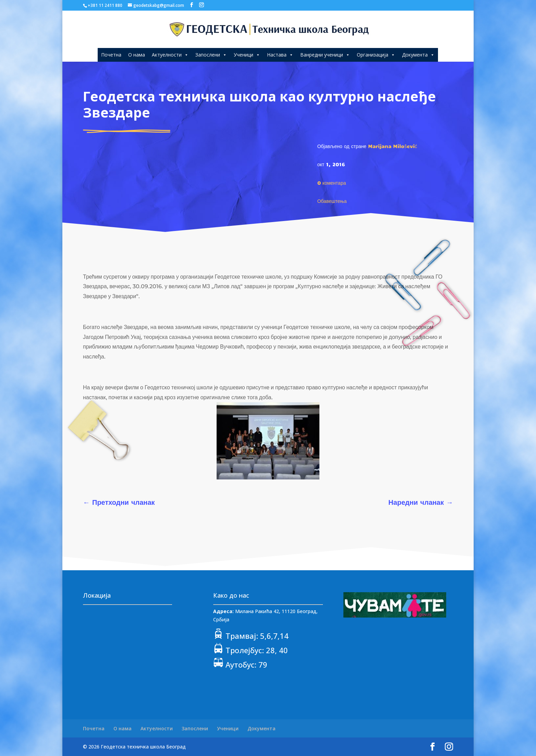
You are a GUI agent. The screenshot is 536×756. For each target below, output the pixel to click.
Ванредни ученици (325, 55)
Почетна (111, 55)
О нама (137, 55)
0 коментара (332, 183)
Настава (280, 55)
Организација (376, 55)
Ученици (247, 55)
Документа (418, 55)
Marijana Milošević (393, 146)
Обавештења (332, 201)
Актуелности (170, 55)
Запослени (211, 55)
